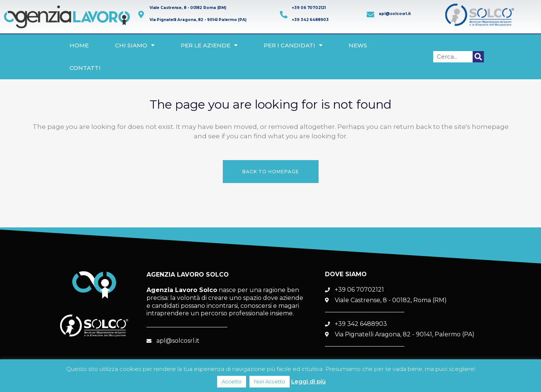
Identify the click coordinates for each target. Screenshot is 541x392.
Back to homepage (271, 172)
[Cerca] (478, 57)
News (358, 45)
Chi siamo (135, 45)
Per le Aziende (209, 45)
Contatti (85, 68)
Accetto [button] (232, 381)
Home (79, 45)
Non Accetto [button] (270, 381)
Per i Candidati (293, 45)
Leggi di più (308, 381)
